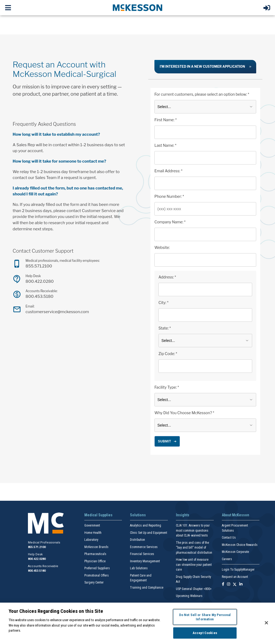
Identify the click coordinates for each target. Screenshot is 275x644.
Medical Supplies (98, 515)
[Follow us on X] (235, 584)
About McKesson (236, 515)
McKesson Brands (96, 547)
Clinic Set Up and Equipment (149, 533)
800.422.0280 (40, 281)
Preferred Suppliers (97, 568)
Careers (227, 559)
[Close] (266, 623)
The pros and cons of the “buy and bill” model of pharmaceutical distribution (194, 548)
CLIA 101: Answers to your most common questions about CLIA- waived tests (193, 530)
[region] (137, 623)
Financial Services (142, 554)
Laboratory (91, 540)
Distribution (137, 540)
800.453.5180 (39, 296)
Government (92, 525)
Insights (183, 515)
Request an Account (235, 577)
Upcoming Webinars (189, 596)
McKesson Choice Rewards (240, 545)
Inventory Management (145, 561)
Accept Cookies (205, 633)
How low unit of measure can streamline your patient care (194, 565)
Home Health (93, 533)
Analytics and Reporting (146, 525)
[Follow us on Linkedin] (241, 584)
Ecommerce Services (144, 547)
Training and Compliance (147, 588)
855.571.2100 (39, 266)
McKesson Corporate (235, 552)
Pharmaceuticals (95, 554)
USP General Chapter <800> (194, 589)
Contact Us (229, 538)
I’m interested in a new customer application (202, 67)
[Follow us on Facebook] (223, 584)
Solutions (138, 515)
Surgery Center (94, 582)
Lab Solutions (139, 568)
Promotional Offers (97, 575)
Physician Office (95, 561)
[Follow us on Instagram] (229, 584)
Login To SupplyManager (238, 570)
